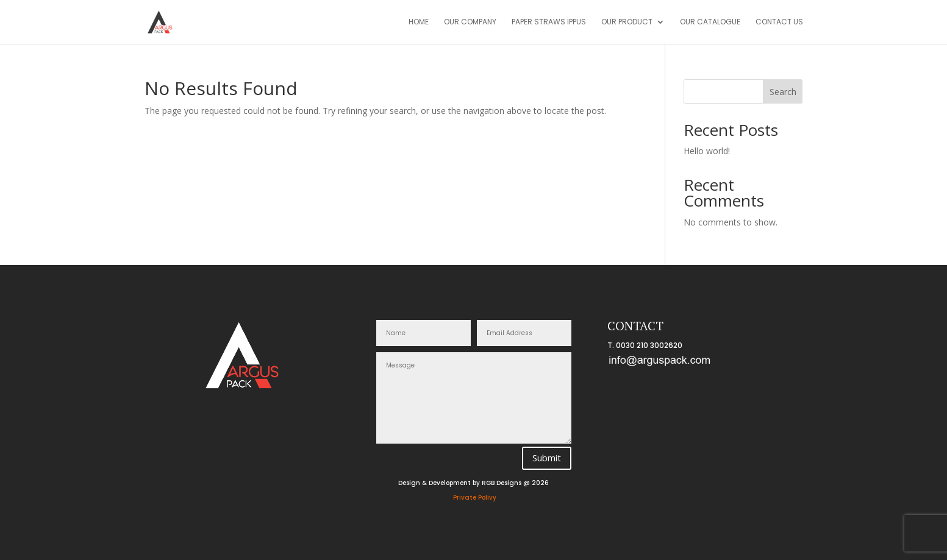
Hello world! (707, 151)
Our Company (470, 22)
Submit (547, 458)
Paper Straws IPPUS (549, 22)
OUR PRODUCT (627, 22)
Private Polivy (475, 498)
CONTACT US (779, 22)
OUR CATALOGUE (710, 22)
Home (419, 22)
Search (783, 92)
